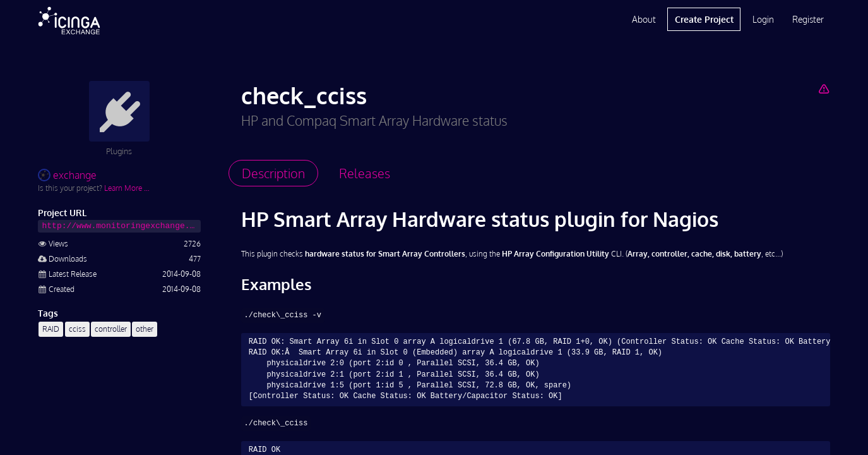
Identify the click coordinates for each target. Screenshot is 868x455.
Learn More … (127, 188)
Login (763, 19)
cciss (77, 329)
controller (111, 329)
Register (808, 19)
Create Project (704, 19)
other (145, 329)
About (644, 19)
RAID (51, 329)
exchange (67, 175)
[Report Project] (824, 88)
